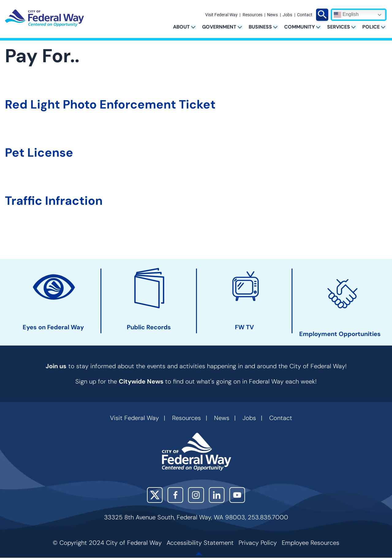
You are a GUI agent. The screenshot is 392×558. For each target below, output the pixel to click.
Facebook (175, 495)
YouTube (237, 495)
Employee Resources (311, 543)
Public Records (149, 327)
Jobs (287, 15)
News (272, 15)
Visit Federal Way (221, 15)
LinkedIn (217, 495)
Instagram (196, 495)
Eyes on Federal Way (53, 327)
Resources (253, 15)
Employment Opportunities (340, 334)
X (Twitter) (155, 495)
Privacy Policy (258, 543)
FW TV (244, 327)
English (346, 15)
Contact (305, 15)
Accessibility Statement (200, 543)
